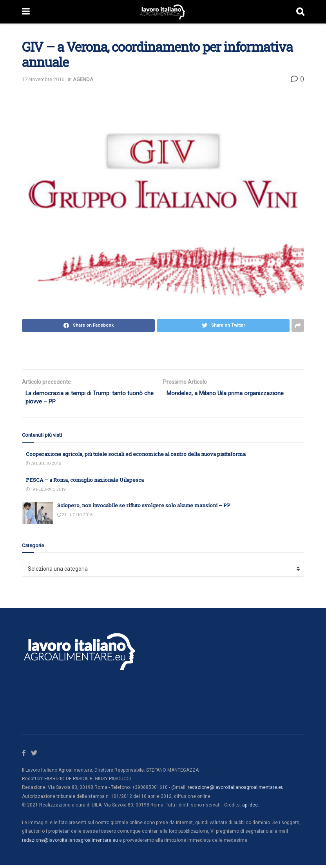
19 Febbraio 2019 (46, 492)
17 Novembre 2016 (43, 79)
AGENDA (83, 79)
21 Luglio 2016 (75, 518)
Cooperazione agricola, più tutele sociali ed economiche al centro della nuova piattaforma (136, 456)
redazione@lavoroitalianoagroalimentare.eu (236, 790)
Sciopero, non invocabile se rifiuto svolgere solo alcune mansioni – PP (144, 508)
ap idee (250, 808)
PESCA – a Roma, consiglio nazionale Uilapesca (85, 482)
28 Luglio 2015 (43, 466)
